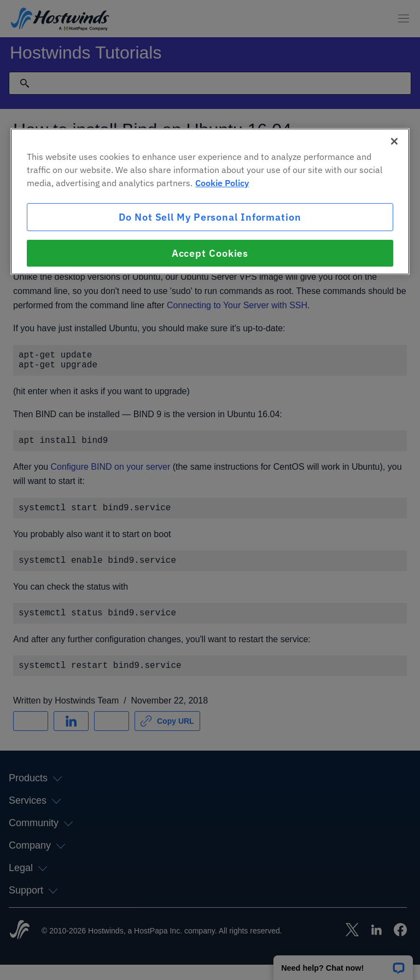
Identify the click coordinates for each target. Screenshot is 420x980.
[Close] (394, 141)
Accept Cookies (210, 253)
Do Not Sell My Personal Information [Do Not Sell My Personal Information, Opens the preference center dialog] (210, 217)
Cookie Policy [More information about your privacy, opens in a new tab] (222, 183)
